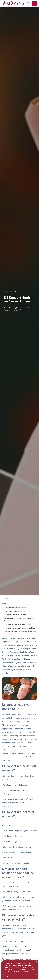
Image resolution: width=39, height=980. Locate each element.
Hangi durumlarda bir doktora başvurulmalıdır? (20, 632)
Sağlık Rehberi (18, 308)
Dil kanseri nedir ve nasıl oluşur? (15, 608)
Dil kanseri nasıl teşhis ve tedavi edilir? (17, 624)
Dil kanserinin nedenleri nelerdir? (15, 611)
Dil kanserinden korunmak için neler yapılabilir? (20, 628)
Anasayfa (7, 308)
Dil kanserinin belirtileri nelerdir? (15, 615)
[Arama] (28, 3)
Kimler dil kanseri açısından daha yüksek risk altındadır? (19, 620)
